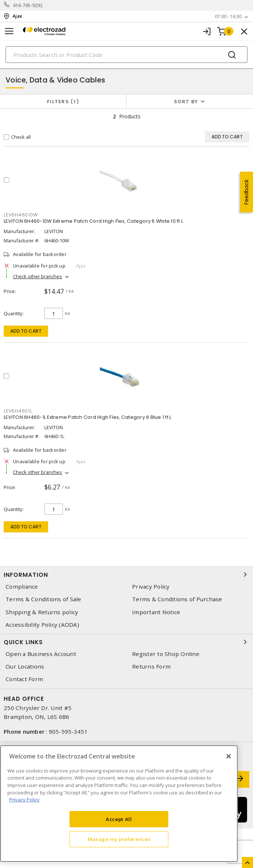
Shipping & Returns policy (42, 612)
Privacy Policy (151, 587)
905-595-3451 (68, 731)
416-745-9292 (28, 5)
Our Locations (25, 667)
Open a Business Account (41, 654)
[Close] (229, 756)
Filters (63, 102)
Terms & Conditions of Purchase (177, 599)
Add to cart (26, 331)
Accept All (119, 819)
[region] (119, 804)
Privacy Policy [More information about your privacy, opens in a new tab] (24, 800)
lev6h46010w (21, 215)
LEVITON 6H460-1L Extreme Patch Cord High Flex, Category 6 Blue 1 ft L (87, 417)
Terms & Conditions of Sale (43, 599)
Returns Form (151, 667)
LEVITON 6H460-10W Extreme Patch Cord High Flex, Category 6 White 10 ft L (93, 221)
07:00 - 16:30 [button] (228, 16)
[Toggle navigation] (9, 31)
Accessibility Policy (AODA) (42, 625)
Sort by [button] (186, 102)
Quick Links (127, 642)
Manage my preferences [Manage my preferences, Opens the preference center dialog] (119, 839)
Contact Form (24, 679)
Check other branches (38, 276)
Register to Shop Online (166, 654)
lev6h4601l (18, 411)
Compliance (22, 587)
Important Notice (156, 612)
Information (127, 575)
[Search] (127, 55)
